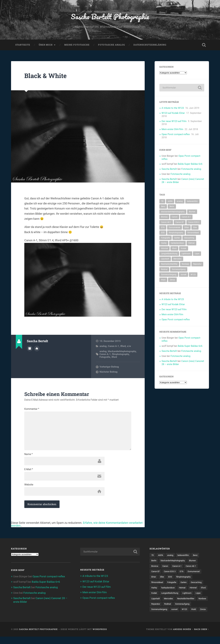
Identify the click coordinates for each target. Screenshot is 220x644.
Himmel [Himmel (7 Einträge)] (164, 249)
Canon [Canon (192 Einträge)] (175, 217)
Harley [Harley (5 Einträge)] (164, 243)
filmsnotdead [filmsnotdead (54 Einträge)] (193, 233)
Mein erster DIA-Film (172, 130)
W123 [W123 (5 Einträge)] (193, 275)
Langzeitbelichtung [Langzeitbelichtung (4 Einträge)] (169, 254)
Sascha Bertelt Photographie (110, 17)
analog (103, 346)
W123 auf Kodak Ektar (173, 113)
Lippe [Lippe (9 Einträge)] (197, 254)
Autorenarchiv (30, 349)
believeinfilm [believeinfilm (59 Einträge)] (192, 202)
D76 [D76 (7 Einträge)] (163, 228)
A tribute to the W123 (173, 108)
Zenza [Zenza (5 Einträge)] (172, 280)
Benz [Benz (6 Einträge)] (163, 207)
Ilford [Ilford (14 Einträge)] (174, 249)
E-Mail (29, 471)
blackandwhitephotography (122, 352)
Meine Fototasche (77, 45)
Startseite (23, 45)
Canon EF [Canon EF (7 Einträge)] (180, 223)
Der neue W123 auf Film (174, 122)
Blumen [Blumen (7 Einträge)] (192, 212)
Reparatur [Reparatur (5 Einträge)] (197, 264)
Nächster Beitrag (108, 372)
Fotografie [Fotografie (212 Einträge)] (166, 238)
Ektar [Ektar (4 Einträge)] (187, 228)
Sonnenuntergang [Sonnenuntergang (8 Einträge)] (169, 275)
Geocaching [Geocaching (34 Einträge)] (189, 238)
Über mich (46, 45)
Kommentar (32, 409)
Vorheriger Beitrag (109, 367)
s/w (129, 346)
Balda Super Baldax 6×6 (190, 164)
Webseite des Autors (37, 349)
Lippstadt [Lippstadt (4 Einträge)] (165, 259)
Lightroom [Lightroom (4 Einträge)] (186, 254)
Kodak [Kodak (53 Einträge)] (184, 249)
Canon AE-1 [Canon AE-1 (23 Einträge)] (166, 223)
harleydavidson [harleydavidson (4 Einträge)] (177, 243)
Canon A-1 (113, 346)
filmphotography (121, 354)
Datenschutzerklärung (150, 45)
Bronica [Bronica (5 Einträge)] (164, 217)
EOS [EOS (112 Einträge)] (163, 233)
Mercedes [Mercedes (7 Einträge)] (177, 259)
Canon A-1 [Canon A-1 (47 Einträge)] (186, 217)
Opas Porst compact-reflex (176, 135)
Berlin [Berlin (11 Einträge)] (172, 207)
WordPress (100, 637)
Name (29, 455)
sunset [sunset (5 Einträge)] (184, 275)
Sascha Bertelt (169, 169)
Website (29, 486)
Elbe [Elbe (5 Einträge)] (195, 228)
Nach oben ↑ (202, 637)
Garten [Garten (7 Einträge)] (177, 238)
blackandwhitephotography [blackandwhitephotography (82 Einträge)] (173, 212)
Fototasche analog (112, 45)
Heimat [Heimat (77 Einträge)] (191, 243)
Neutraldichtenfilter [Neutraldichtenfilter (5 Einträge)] (169, 264)
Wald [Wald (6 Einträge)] (163, 280)
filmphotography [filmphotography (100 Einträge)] (176, 233)
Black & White (46, 76)
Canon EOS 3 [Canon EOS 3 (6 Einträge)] (194, 223)
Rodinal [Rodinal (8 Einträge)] (164, 270)
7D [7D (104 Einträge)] (162, 202)
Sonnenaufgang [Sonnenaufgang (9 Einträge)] (179, 270)
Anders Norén (182, 637)
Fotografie (105, 357)
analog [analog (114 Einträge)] (180, 202)
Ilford (123, 346)
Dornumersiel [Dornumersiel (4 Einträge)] (175, 228)
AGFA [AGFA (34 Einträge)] (170, 202)
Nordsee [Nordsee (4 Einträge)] (185, 264)
